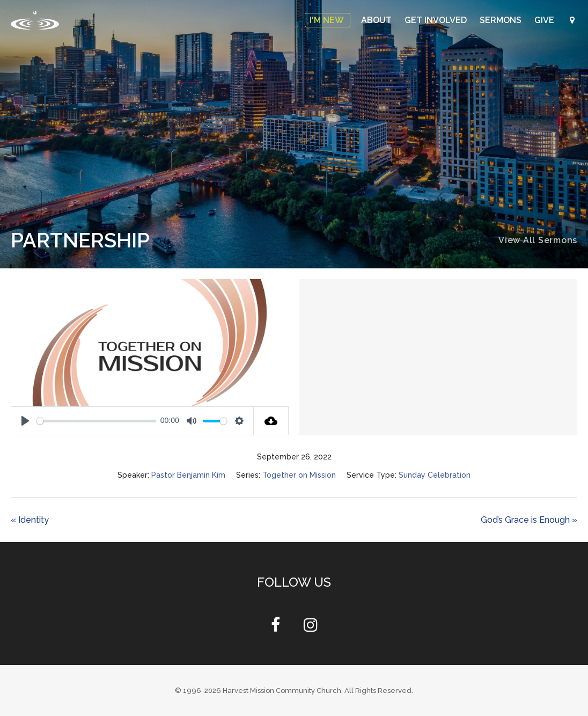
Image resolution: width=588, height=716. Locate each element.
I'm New (328, 20)
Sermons (502, 20)
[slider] (96, 421)
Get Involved (437, 20)
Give (545, 20)
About (377, 20)
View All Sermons (538, 240)
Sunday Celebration (435, 475)
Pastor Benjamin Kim (188, 475)
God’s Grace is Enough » (529, 520)
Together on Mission (299, 475)
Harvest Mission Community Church (282, 691)
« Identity (30, 520)
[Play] (25, 421)
